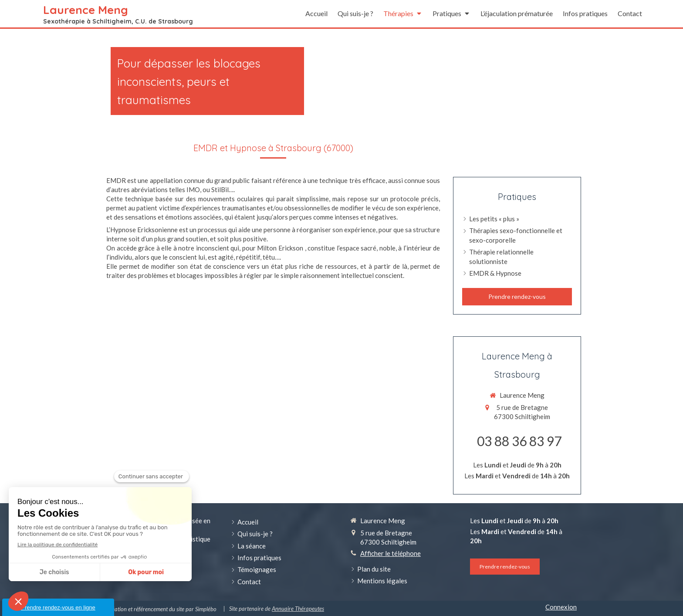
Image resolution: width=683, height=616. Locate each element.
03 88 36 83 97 (519, 441)
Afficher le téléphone (391, 553)
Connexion (561, 607)
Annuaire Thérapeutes (298, 609)
